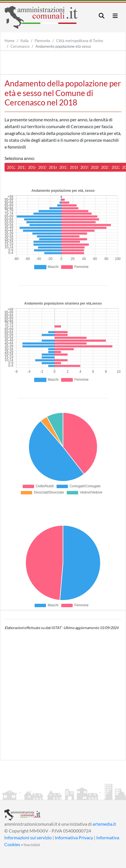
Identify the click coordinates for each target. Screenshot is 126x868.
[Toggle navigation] (102, 16)
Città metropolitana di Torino (80, 41)
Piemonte (42, 41)
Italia (25, 41)
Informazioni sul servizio (28, 837)
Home (10, 41)
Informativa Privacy (74, 837)
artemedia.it (104, 824)
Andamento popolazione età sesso (63, 46)
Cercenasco (20, 46)
